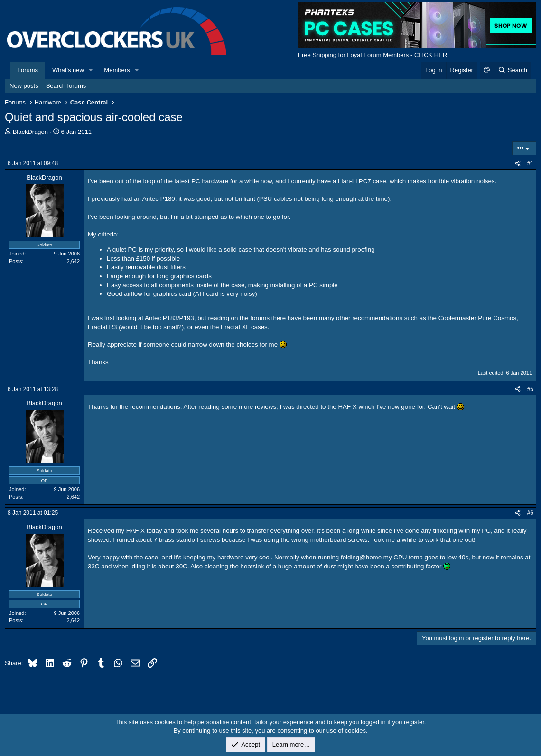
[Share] (518, 164)
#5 (530, 389)
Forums (28, 70)
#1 (530, 163)
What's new (68, 70)
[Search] (512, 70)
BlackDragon (30, 132)
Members (117, 70)
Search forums (66, 86)
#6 (530, 513)
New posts (24, 86)
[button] (91, 70)
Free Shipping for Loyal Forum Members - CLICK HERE (375, 55)
